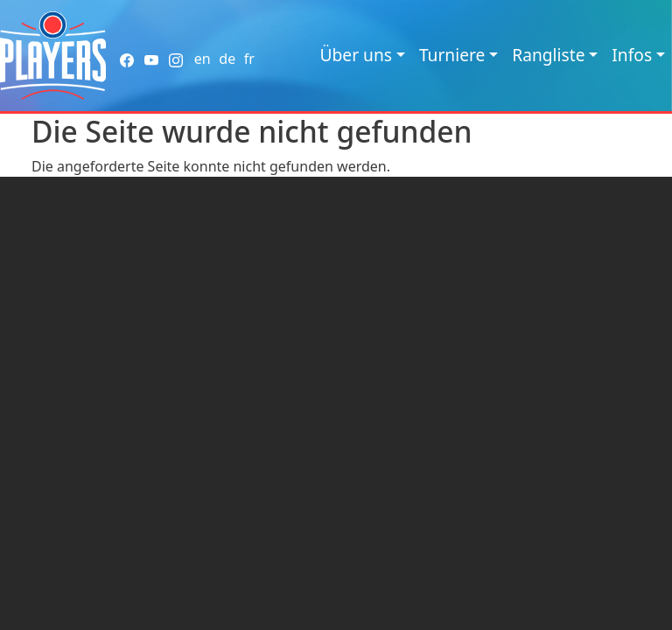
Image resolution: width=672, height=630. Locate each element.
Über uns (356, 55)
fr (249, 59)
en (203, 59)
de (227, 59)
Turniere (452, 55)
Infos (632, 55)
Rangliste (548, 55)
